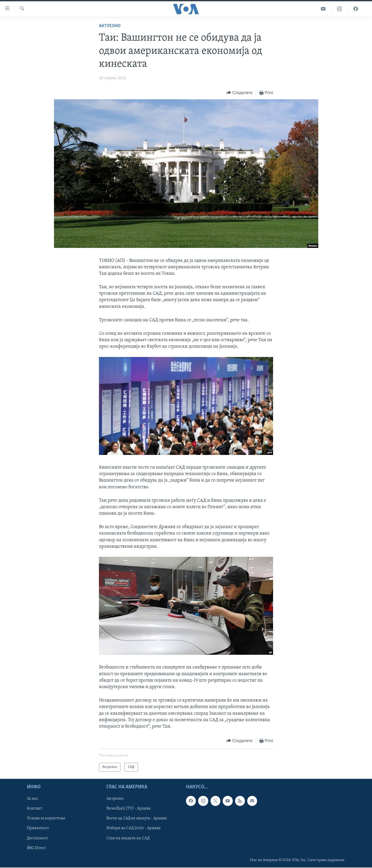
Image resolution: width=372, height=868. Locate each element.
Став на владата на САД (128, 838)
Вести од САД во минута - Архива (137, 819)
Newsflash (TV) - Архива (129, 809)
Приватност (38, 828)
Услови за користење (46, 819)
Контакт (34, 809)
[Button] (239, 93)
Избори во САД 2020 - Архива (134, 828)
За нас (33, 799)
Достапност (37, 838)
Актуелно (110, 26)
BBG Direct (36, 848)
